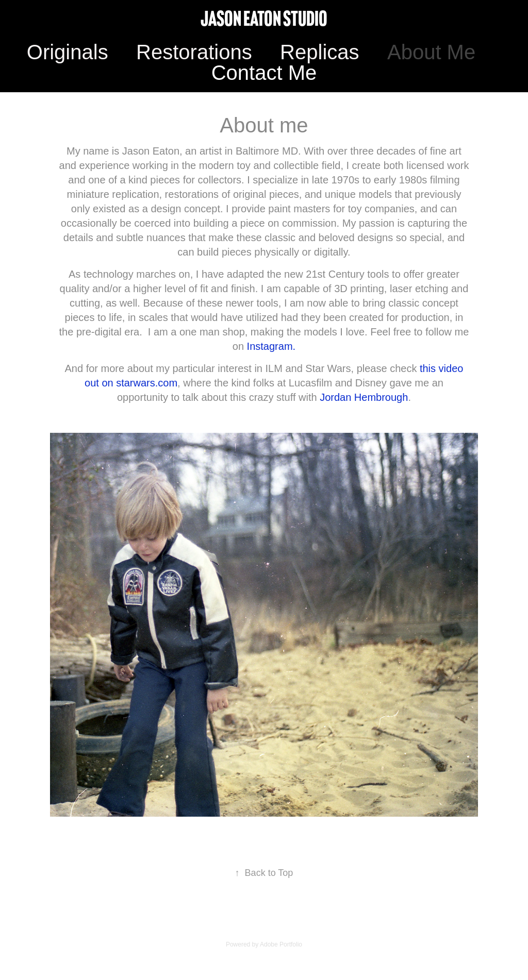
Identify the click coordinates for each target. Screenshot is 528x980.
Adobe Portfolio (281, 944)
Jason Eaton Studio (264, 19)
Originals (68, 52)
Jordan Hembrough (363, 397)
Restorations (194, 52)
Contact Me (264, 73)
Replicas (319, 52)
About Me (431, 52)
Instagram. (270, 346)
